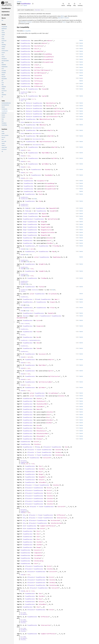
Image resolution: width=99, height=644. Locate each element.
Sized (38, 299)
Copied (44, 96)
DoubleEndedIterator (35, 340)
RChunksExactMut (42, 433)
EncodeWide (38, 555)
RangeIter (44, 235)
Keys (40, 472)
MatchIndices (51, 103)
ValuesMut (42, 482)
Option (32, 249)
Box (66, 447)
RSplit (50, 130)
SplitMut (42, 388)
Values (41, 480)
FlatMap (44, 278)
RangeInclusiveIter (48, 232)
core (6, 2)
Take (38, 348)
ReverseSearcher (37, 122)
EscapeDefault (49, 57)
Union (42, 529)
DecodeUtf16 (21, 318)
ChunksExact (41, 401)
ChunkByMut (49, 175)
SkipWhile (42, 264)
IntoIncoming (39, 561)
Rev (38, 337)
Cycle (38, 320)
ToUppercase (38, 84)
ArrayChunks (53, 294)
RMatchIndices (44, 119)
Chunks (39, 398)
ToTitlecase (38, 81)
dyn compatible (27, 31)
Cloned (44, 89)
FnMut (22, 150)
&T (25, 150)
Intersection (61, 518)
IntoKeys (58, 452)
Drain (36, 442)
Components (38, 553)
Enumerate (40, 326)
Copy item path (33, 4)
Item (35, 199)
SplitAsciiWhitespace (42, 70)
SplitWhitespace (40, 73)
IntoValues (59, 455)
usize (36, 257)
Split (57, 108)
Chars (36, 49)
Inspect (53, 302)
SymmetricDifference (47, 526)
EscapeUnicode (48, 62)
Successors (43, 354)
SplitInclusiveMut (45, 382)
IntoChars (38, 444)
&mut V (28, 464)
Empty (38, 409)
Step (24, 222)
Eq (21, 613)
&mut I (57, 299)
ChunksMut (40, 407)
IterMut (50, 243)
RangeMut (42, 477)
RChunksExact (41, 431)
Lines (36, 65)
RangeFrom (44, 224)
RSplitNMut (46, 153)
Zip (40, 201)
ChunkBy (47, 170)
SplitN (57, 114)
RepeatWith (53, 208)
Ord (24, 515)
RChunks (39, 428)
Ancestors (38, 550)
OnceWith (53, 211)
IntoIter (50, 238)
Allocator (47, 447)
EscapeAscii (41, 181)
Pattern (29, 103)
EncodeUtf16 (38, 51)
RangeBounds (24, 462)
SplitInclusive (60, 111)
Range (43, 222)
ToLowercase (38, 78)
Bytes (50, 41)
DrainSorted (55, 520)
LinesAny (37, 67)
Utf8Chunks (38, 86)
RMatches (43, 125)
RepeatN (44, 216)
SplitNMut (45, 164)
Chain (41, 194)
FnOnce (27, 211)
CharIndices (38, 46)
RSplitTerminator (46, 142)
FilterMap (56, 246)
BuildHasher (24, 614)
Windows (39, 439)
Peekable (51, 313)
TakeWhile (42, 271)
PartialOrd (23, 461)
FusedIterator (26, 41)
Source (25, 5)
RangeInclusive (46, 230)
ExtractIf (47, 458)
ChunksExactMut (42, 404)
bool (29, 150)
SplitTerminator (52, 117)
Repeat (44, 214)
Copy (22, 101)
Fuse (38, 332)
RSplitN (50, 136)
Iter (49, 241)
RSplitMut (42, 365)
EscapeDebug (47, 54)
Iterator (38, 10)
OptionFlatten (53, 219)
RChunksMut (40, 436)
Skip (38, 343)
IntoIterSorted (56, 523)
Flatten (41, 287)
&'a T (34, 92)
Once (38, 425)
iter (20, 2)
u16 (36, 316)
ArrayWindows (53, 393)
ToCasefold (38, 76)
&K (25, 464)
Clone (22, 94)
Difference (61, 515)
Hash (25, 613)
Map (54, 252)
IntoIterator (24, 283)
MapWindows (57, 257)
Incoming (37, 558)
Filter (52, 308)
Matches (49, 106)
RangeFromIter (46, 227)
